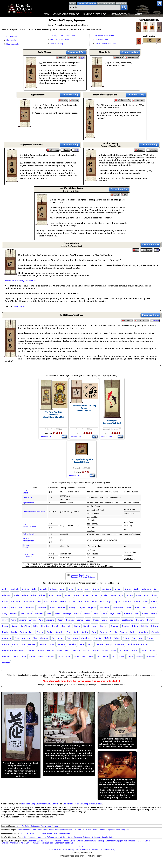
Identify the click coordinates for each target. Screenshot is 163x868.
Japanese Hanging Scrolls (43, 843)
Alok (80, 601)
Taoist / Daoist (12, 36)
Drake (24, 657)
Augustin (128, 614)
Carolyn (103, 632)
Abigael (118, 589)
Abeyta (96, 589)
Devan (105, 650)
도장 (77, 150)
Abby (80, 589)
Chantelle (7, 638)
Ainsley (105, 595)
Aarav (63, 589)
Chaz (17, 638)
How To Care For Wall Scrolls (85, 830)
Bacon (60, 620)
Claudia (97, 638)
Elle (98, 657)
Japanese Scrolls (143, 841)
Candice (60, 632)
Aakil (34, 589)
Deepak (41, 650)
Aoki (145, 608)
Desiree (95, 650)
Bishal (55, 626)
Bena (104, 620)
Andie (52, 608)
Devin (114, 650)
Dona (15, 657)
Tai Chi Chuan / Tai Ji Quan (105, 44)
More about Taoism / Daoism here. (21, 281)
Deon (68, 650)
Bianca (5, 626)
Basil (88, 620)
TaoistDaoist (25, 492)
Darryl (109, 644)
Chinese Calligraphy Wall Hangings (91, 841)
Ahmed (68, 595)
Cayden (123, 632)
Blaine (77, 626)
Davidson (119, 644)
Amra (13, 608)
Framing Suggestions (33, 837)
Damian (32, 644)
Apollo (153, 608)
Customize (76, 52)
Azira (41, 620)
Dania (52, 644)
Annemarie (118, 608)
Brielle (135, 626)
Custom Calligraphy (66, 14)
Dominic (6, 657)
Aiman (95, 595)
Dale (23, 644)
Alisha (54, 601)
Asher (57, 614)
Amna (5, 608)
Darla (90, 644)
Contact (139, 14)
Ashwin (87, 614)
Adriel (51, 595)
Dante (82, 644)
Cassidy (113, 632)
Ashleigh (67, 614)
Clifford (107, 638)
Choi (35, 638)
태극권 (156, 321)
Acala (137, 589)
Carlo (94, 632)
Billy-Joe (45, 626)
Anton (129, 608)
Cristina (6, 644)
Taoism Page (18, 306)
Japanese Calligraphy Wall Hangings (121, 841)
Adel (156, 589)
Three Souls (11, 40)
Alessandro (16, 601)
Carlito (85, 632)
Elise (91, 657)
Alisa (46, 601)
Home (46, 14)
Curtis (15, 644)
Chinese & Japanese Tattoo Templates (114, 830)
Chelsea (26, 638)
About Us (24, 833)
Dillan (144, 650)
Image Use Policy (55, 849)
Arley (29, 614)
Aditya (25, 595)
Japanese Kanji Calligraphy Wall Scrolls (39, 804)
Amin (145, 601)
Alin (39, 601)
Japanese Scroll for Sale (65, 843)
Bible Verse (25, 626)
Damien (42, 644)
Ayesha (23, 620)
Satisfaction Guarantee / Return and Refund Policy (96, 849)
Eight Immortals (12, 44)
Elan (68, 657)
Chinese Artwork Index (11, 843)
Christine (44, 638)
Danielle (72, 644)
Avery (5, 620)
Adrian (42, 595)
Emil (114, 657)
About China (35, 833)
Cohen (126, 638)
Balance (70, 620)
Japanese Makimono (53, 841)
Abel (87, 589)
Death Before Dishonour (13, 650)
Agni (59, 595)
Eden (40, 657)
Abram (128, 589)
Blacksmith (66, 626)
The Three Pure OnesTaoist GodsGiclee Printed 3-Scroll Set (53, 415)
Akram (130, 595)
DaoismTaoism (26, 546)
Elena (76, 657)
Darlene (99, 644)
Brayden (115, 626)
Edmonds (50, 657)
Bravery (104, 626)
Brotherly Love (27, 632)
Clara (76, 638)
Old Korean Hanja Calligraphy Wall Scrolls (82, 804)
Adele (16, 595)
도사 (83, 58)
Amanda (127, 601)
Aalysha (53, 589)
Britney (155, 626)
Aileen (86, 595)
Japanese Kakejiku (36, 841)
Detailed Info (45, 437)
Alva (102, 601)
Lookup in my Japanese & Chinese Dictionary (83, 576)
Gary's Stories (47, 833)
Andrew (62, 608)
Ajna (121, 595)
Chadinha (144, 632)
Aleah (5, 601)
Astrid (104, 614)
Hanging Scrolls (69, 841)
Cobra (117, 638)
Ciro (68, 638)
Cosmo (150, 638)
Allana (72, 601)
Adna (34, 595)
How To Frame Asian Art (52, 837)
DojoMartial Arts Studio (30, 525)
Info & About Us (120, 14)
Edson (60, 657)
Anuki (137, 608)
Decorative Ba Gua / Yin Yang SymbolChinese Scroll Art (84, 408)
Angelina (92, 608)
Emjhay (139, 657)
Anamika (30, 608)
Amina (154, 601)
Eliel (84, 657)
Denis (60, 650)
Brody (14, 632)
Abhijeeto (107, 589)
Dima (153, 650)
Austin (154, 614)
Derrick (77, 650)
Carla (77, 632)
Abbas (71, 589)
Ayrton (32, 620)
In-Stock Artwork (94, 14)
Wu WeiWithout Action (28, 540)
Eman (106, 657)
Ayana (13, 620)
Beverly (151, 620)
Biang (14, 626)
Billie (36, 626)
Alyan (117, 601)
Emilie (122, 657)
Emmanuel (151, 657)
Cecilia (133, 632)
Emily (130, 657)
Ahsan (77, 595)
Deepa (31, 650)
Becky (96, 620)
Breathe (125, 626)
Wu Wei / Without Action (104, 36)
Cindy (61, 638)
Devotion (124, 650)
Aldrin (154, 595)
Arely (5, 614)
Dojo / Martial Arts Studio (60, 40)
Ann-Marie (104, 608)
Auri (137, 614)
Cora (134, 638)
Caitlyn (50, 632)
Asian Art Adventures (62, 833)
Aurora (145, 614)
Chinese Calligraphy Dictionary (104, 837)
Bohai (86, 626)
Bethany (140, 620)
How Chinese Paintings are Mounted (58, 830)
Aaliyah (43, 589)
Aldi (146, 595)
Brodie (5, 632)
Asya (112, 614)
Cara (69, 632)
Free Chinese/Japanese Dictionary (77, 837)
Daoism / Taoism (101, 40)
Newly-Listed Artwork (49, 826)
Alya (109, 601)
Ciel (53, 638)
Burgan (40, 632)
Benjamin (114, 620)
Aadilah (15, 589)
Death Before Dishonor (138, 644)
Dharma (135, 650)
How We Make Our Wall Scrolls (29, 830)
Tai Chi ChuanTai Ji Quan (28, 555)
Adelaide (6, 595)
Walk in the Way (57, 44)
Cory (141, 638)
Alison (63, 601)
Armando (39, 614)
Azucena (50, 620)
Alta (87, 601)
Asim (96, 614)
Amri (21, 608)
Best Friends (127, 620)
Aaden (5, 589)
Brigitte (145, 626)
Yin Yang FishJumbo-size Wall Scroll (112, 422)
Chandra (155, 632)
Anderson (42, 608)
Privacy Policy (68, 849)
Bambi (80, 620)
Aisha (114, 595)
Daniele (61, 644)
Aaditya (25, 589)
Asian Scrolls (26, 843)
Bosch (95, 626)
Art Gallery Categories (31, 826)
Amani (137, 601)
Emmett (6, 663)
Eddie (32, 657)
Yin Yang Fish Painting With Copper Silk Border (81, 461)
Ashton (77, 614)
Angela (82, 608)
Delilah (51, 650)
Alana (138, 595)
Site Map (81, 846)
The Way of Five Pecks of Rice (62, 36)
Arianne (14, 614)
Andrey (72, 608)
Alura (95, 601)
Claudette (86, 638)
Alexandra (29, 601)
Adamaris (147, 589)
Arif (22, 614)
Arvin (49, 614)
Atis (119, 614)
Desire (86, 650)
